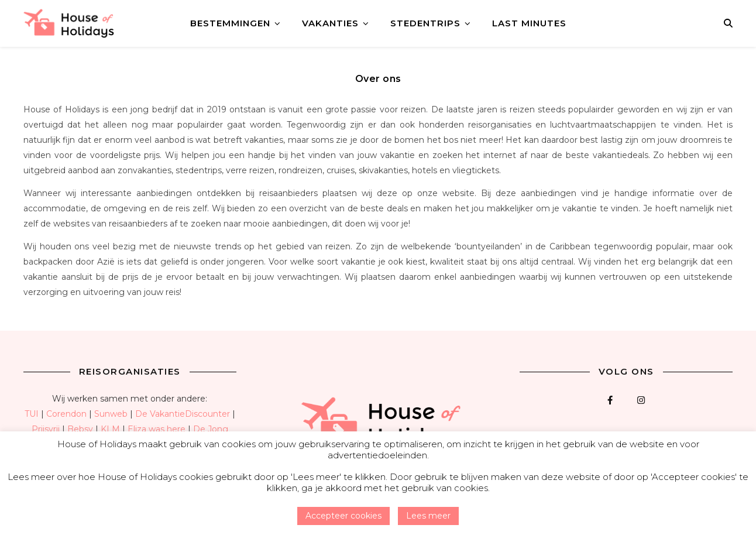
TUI (32, 414)
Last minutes (529, 23)
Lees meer (428, 516)
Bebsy (80, 429)
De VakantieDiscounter (183, 414)
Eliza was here (157, 429)
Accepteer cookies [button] (343, 516)
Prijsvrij (46, 429)
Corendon (66, 414)
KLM (110, 429)
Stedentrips (425, 23)
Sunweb (111, 414)
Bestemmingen (230, 23)
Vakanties (330, 23)
